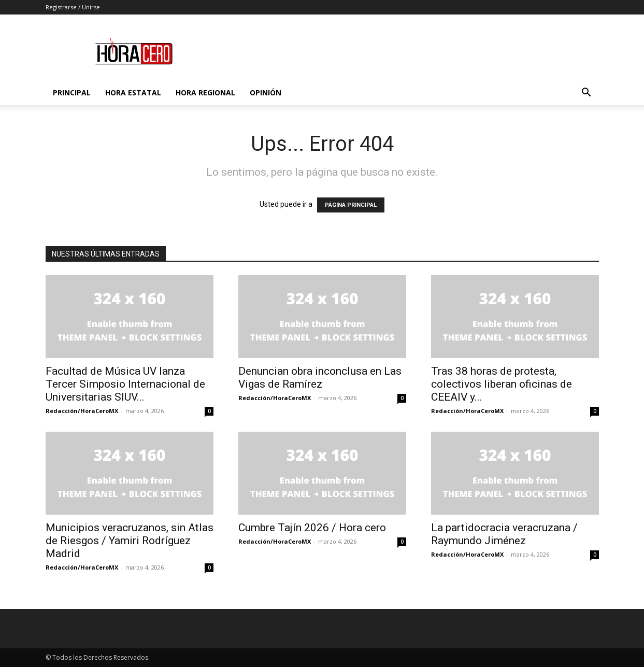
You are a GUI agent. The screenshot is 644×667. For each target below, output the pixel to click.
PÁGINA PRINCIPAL (351, 205)
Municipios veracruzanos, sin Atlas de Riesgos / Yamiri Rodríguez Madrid (130, 541)
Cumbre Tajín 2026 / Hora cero (312, 528)
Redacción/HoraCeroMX (82, 411)
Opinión (266, 93)
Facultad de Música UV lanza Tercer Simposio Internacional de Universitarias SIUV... (125, 384)
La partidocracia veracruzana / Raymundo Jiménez (504, 534)
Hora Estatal (133, 93)
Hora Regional (205, 93)
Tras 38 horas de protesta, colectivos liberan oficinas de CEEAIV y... (502, 384)
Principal (72, 93)
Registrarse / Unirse (73, 7)
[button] (586, 94)
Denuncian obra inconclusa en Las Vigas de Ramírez (320, 378)
